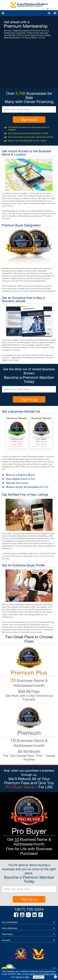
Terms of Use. (22, 977)
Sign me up (29, 120)
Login (44, 9)
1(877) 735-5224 (29, 909)
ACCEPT (39, 977)
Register (53, 9)
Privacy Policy (50, 974)
